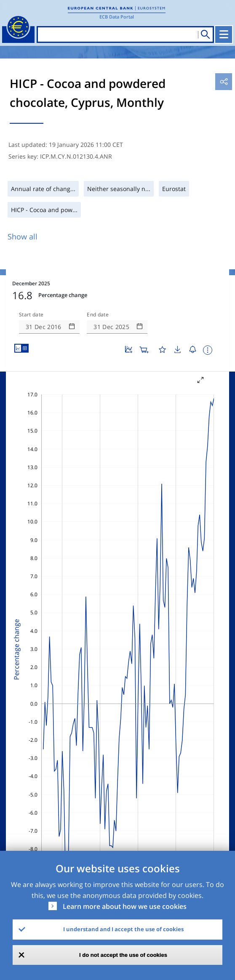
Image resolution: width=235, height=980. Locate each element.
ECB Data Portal (117, 17)
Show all (23, 236)
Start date (31, 315)
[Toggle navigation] (224, 35)
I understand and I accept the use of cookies (123, 929)
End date (98, 315)
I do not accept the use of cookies (123, 955)
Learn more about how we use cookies (125, 906)
